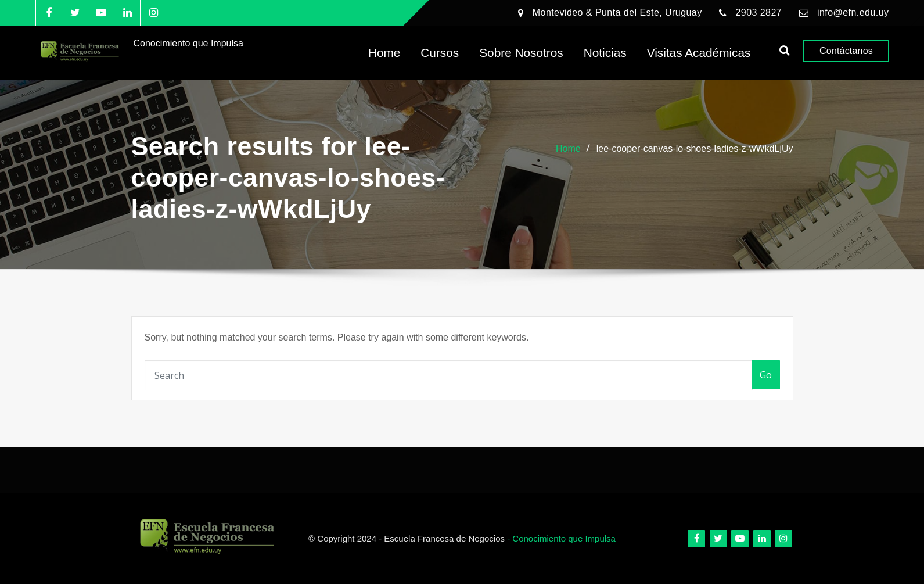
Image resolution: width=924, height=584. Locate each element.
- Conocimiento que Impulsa (561, 538)
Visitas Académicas (699, 53)
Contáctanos (846, 51)
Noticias (605, 53)
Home (384, 53)
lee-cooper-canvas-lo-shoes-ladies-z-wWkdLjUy (695, 148)
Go (766, 375)
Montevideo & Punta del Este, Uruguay (617, 12)
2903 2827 (758, 12)
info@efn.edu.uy (853, 12)
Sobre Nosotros (521, 53)
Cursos (440, 53)
